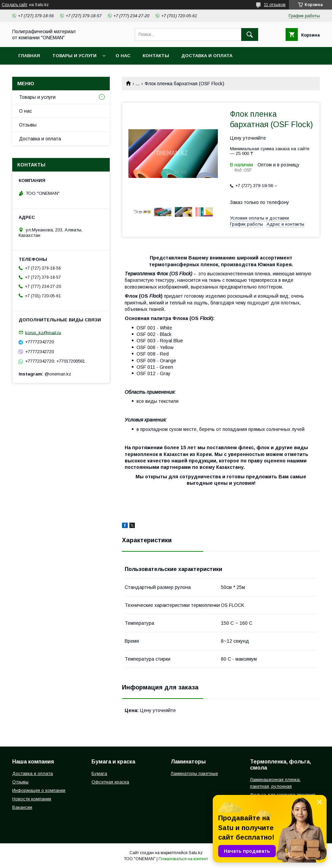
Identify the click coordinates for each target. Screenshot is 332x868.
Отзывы (28, 125)
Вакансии (22, 807)
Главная (29, 56)
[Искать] (250, 35)
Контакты (156, 56)
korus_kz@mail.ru (43, 332)
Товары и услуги (74, 56)
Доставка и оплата (207, 56)
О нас (123, 56)
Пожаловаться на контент (183, 859)
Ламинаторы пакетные (194, 773)
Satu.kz (196, 853)
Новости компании (32, 799)
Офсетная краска (110, 782)
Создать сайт (15, 5)
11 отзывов (275, 5)
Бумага (99, 773)
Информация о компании (39, 790)
